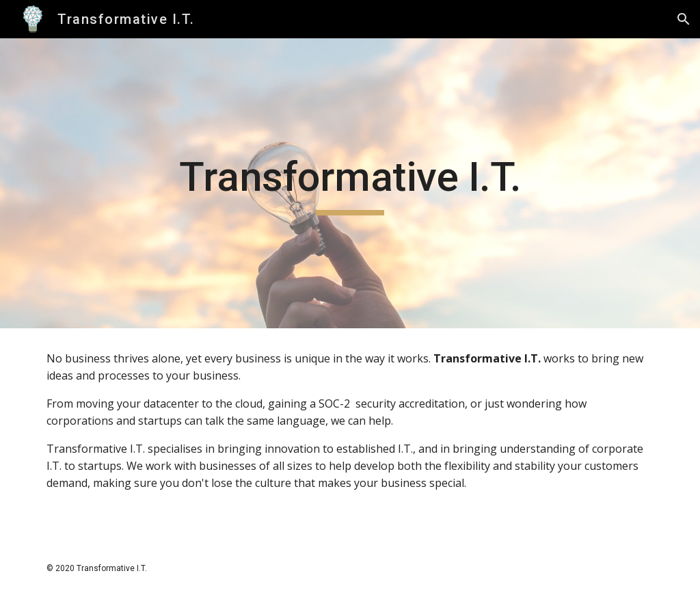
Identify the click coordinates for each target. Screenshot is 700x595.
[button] (684, 19)
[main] (350, 183)
